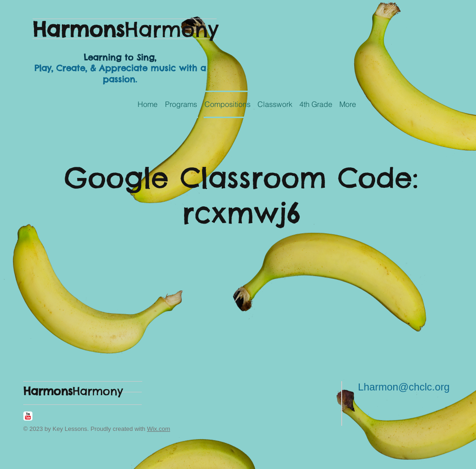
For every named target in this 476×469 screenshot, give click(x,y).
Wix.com (159, 429)
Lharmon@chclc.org (404, 387)
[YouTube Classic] (28, 416)
